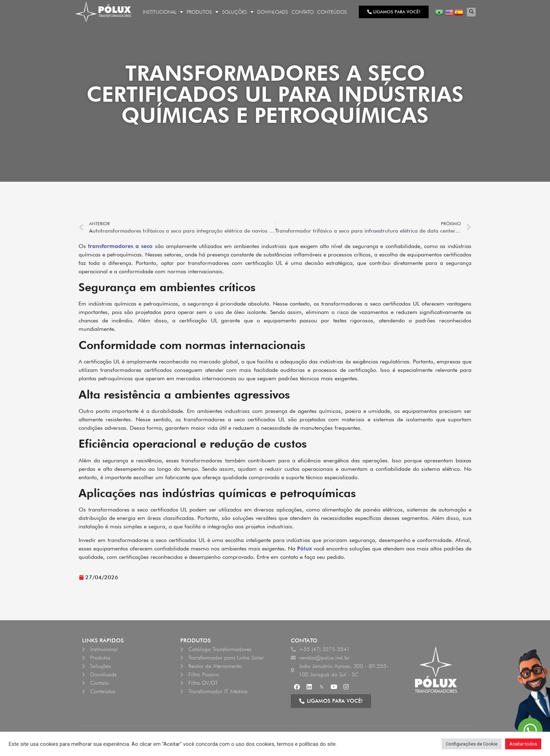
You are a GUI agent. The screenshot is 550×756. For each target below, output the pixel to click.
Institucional (163, 12)
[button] (471, 12)
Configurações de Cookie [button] (472, 744)
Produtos (203, 12)
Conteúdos (332, 12)
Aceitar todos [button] (523, 744)
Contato (303, 12)
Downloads (273, 12)
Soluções (238, 12)
